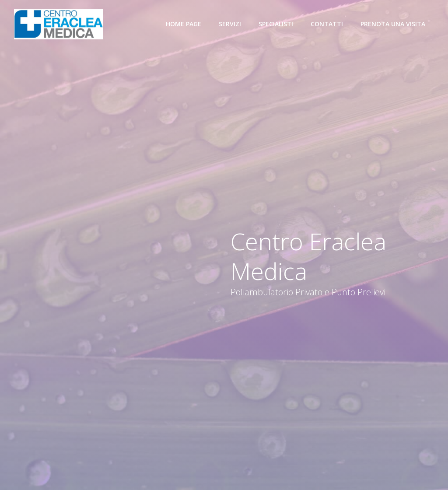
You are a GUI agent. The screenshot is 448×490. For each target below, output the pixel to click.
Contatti (327, 24)
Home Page (184, 24)
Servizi (230, 24)
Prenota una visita (393, 24)
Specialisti (276, 24)
